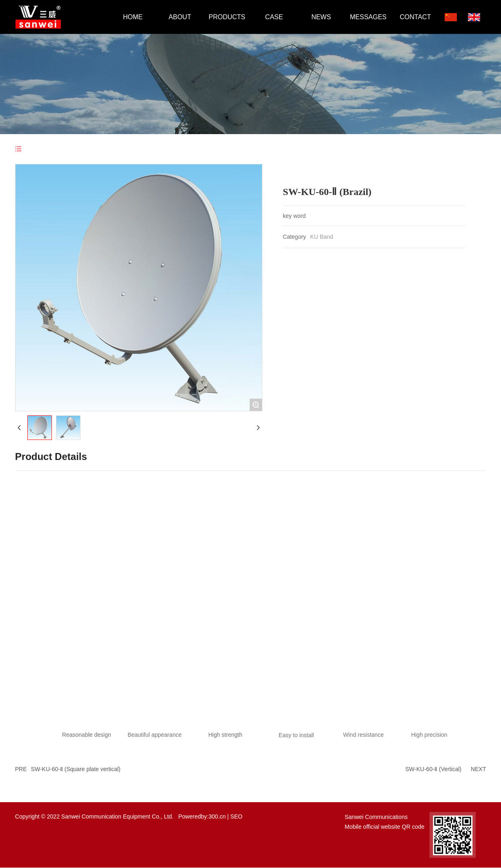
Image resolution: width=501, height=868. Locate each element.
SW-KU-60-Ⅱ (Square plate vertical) (76, 769)
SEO (237, 816)
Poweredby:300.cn (202, 816)
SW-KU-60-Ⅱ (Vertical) (433, 769)
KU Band (322, 237)
